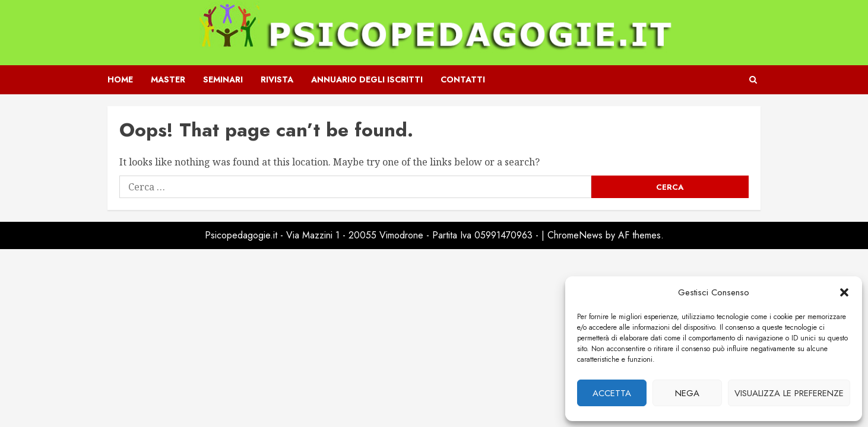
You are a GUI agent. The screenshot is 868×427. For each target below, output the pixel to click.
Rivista (277, 79)
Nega (687, 393)
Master (168, 79)
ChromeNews (575, 235)
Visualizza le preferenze (789, 393)
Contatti (463, 79)
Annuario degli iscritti (367, 79)
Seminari (223, 79)
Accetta (612, 393)
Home (120, 79)
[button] (844, 292)
